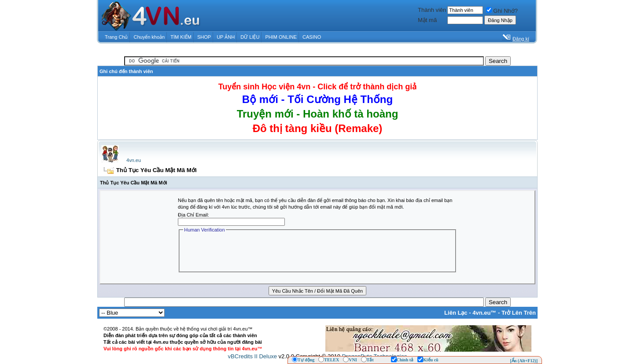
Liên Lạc (456, 313)
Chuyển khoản (149, 37)
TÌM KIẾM (181, 37)
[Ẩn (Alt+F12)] (524, 361)
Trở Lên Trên (519, 313)
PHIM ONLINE (281, 37)
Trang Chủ (116, 37)
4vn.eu (134, 160)
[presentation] (250, 251)
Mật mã (427, 20)
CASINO (312, 37)
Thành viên (432, 10)
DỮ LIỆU (250, 37)
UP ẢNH (226, 37)
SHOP (204, 37)
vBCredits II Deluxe (252, 356)
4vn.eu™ (484, 313)
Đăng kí (521, 39)
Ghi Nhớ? (502, 11)
